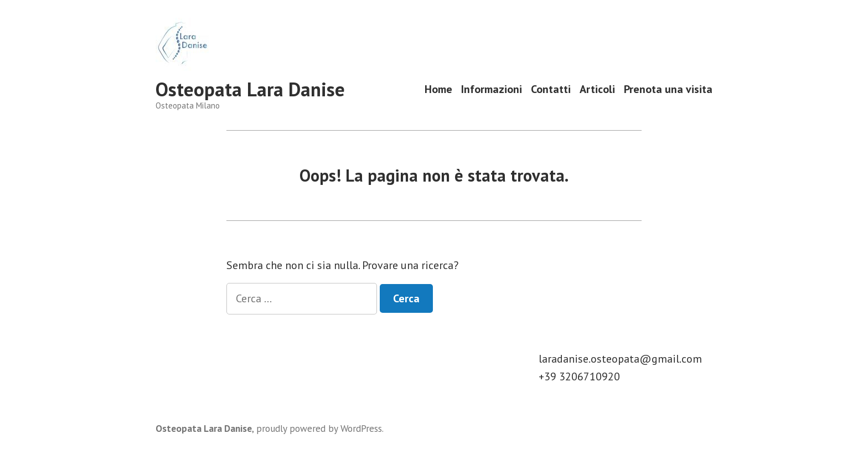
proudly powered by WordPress (319, 428)
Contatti (551, 89)
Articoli (597, 89)
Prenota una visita (668, 89)
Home (438, 89)
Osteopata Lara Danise (250, 89)
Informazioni (492, 89)
